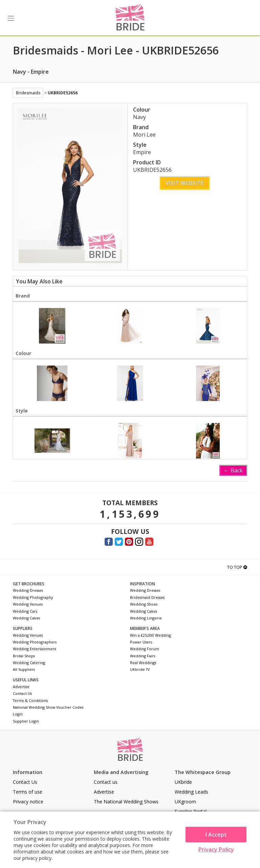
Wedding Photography (33, 597)
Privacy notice (28, 802)
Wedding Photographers (35, 642)
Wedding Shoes (144, 604)
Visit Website (185, 183)
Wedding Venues (28, 604)
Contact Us (22, 693)
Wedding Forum (145, 649)
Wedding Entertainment (35, 649)
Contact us (106, 782)
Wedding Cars (25, 611)
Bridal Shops (24, 656)
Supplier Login (26, 721)
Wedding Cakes (26, 618)
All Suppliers (24, 669)
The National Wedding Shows (126, 802)
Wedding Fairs (143, 656)
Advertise (21, 687)
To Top (237, 567)
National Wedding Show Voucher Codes (48, 707)
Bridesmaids (28, 93)
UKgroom (185, 802)
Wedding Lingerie (146, 618)
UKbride (183, 782)
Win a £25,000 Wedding (150, 635)
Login (18, 714)
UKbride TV (140, 669)
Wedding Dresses (28, 590)
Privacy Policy (216, 849)
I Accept (216, 835)
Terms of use (28, 792)
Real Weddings (143, 663)
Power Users (141, 642)
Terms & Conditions (30, 700)
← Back (233, 470)
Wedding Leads (191, 792)
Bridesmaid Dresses (147, 597)
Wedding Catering (29, 663)
